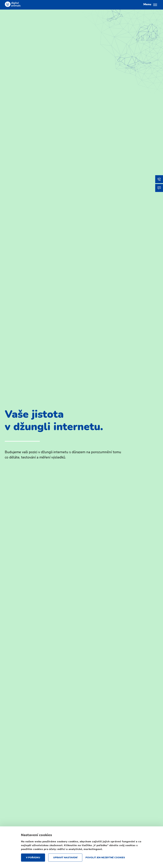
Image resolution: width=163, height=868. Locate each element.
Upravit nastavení (65, 858)
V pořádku (33, 858)
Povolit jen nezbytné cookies (105, 858)
